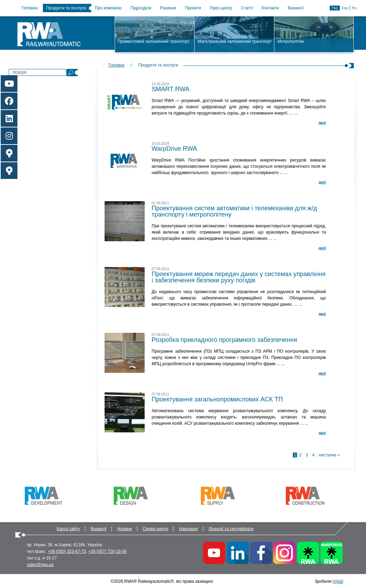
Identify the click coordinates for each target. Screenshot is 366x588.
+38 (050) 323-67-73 (67, 551)
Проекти (193, 8)
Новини (124, 529)
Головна (30, 8)
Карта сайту (68, 529)
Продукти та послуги (66, 8)
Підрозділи (141, 8)
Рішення (168, 8)
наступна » (329, 455)
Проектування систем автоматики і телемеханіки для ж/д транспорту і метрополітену (234, 211)
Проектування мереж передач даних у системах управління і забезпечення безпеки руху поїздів (239, 277)
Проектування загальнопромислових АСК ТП (217, 399)
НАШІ (338, 581)
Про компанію (108, 8)
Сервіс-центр (155, 529)
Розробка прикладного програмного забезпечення (224, 340)
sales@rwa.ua (40, 565)
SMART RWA (170, 89)
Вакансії (296, 8)
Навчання (188, 529)
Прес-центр (221, 8)
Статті (247, 8)
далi (322, 123)
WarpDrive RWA (174, 149)
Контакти (270, 8)
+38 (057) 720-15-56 (107, 551)
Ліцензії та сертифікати (231, 529)
